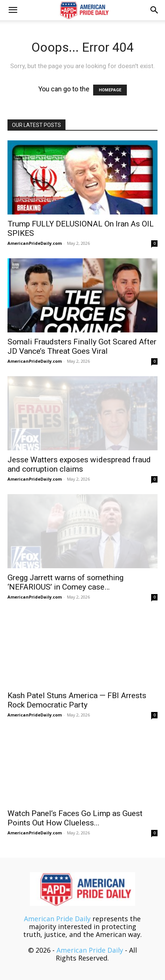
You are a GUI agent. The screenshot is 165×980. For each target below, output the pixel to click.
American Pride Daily (57, 919)
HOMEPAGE (110, 90)
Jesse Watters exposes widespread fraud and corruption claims (79, 464)
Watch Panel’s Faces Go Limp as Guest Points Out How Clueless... (75, 818)
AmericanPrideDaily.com (35, 243)
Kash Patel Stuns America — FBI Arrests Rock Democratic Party (77, 700)
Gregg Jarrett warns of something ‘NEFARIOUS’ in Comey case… (65, 582)
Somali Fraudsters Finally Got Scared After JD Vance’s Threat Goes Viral (82, 346)
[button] (13, 10)
